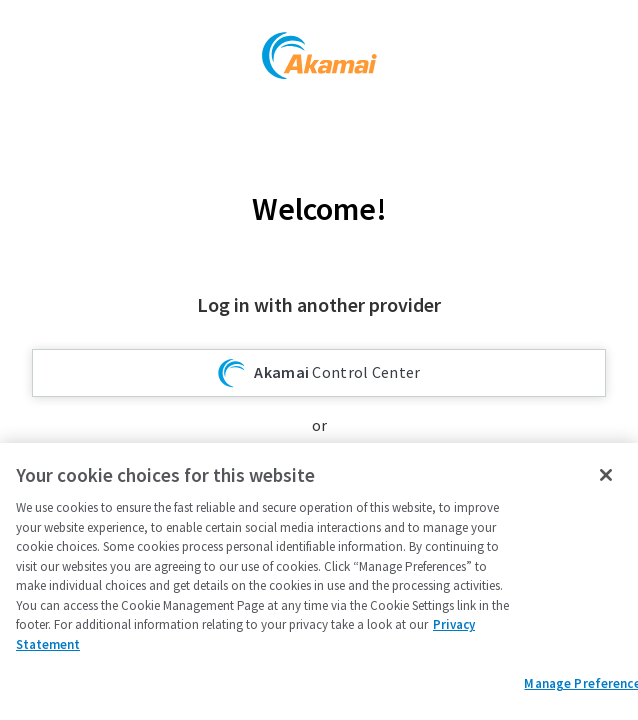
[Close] (606, 475)
